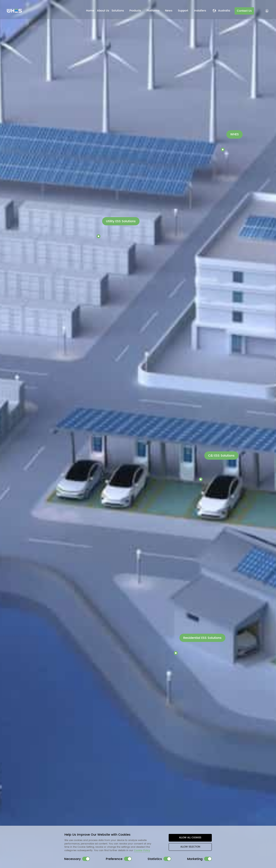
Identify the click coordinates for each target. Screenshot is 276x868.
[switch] (86, 859)
